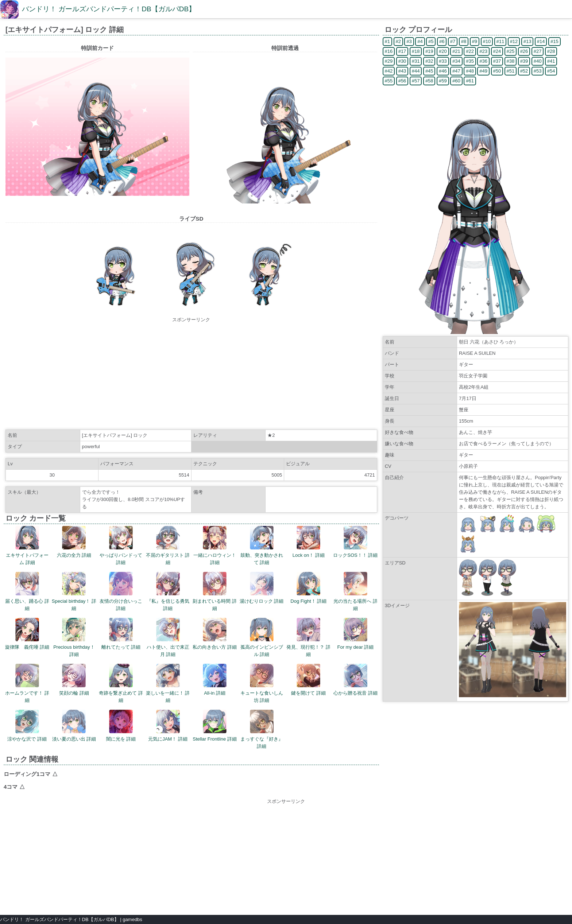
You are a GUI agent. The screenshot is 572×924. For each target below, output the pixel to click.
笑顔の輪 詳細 (74, 680)
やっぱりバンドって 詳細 (121, 546)
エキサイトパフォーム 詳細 (27, 546)
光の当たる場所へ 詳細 (355, 591)
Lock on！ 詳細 (309, 542)
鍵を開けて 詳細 (308, 680)
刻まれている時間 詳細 (215, 591)
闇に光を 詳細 (121, 726)
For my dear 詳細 (355, 634)
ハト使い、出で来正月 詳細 (168, 637)
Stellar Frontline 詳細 (215, 726)
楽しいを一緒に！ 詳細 (168, 683)
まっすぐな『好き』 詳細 (262, 729)
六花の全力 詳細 (74, 542)
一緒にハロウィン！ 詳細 (215, 546)
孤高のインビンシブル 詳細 (262, 637)
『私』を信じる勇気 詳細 (168, 591)
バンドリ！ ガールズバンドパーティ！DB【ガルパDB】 (109, 9)
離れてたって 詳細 (121, 634)
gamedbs (132, 919)
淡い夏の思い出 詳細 (74, 726)
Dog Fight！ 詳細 (308, 588)
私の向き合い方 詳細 (215, 634)
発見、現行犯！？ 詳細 (308, 637)
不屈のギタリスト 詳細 (168, 546)
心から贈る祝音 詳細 (355, 680)
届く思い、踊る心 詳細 (27, 591)
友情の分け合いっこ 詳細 (121, 591)
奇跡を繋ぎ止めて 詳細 (121, 683)
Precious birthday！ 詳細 (74, 637)
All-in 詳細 (215, 680)
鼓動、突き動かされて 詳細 (262, 546)
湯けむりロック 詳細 (262, 588)
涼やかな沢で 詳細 (27, 726)
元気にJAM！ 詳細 (168, 726)
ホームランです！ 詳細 (27, 683)
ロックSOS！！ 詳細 (355, 542)
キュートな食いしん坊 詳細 (262, 683)
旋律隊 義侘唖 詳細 (27, 634)
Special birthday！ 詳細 (74, 591)
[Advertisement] (191, 374)
